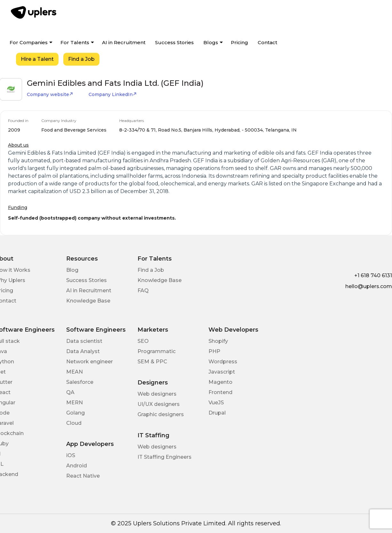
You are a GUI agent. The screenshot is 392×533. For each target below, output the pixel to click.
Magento (220, 382)
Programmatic (157, 351)
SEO (143, 341)
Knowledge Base (88, 301)
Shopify (218, 341)
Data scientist (84, 341)
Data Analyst (83, 351)
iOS (71, 455)
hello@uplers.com (369, 286)
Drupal (217, 413)
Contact (267, 42)
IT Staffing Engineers (165, 457)
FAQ (143, 291)
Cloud (74, 423)
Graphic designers (161, 414)
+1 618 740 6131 (373, 275)
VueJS (216, 403)
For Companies (29, 42)
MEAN (74, 372)
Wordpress (223, 362)
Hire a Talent (37, 59)
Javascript (222, 372)
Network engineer (90, 362)
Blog (72, 270)
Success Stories (174, 42)
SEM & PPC (152, 362)
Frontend (220, 392)
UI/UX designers (159, 404)
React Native (83, 476)
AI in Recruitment (124, 42)
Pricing (239, 42)
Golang (75, 413)
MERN (74, 403)
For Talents (75, 42)
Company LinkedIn (113, 94)
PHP (214, 351)
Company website (50, 94)
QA (70, 392)
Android (77, 466)
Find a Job (81, 59)
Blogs (211, 42)
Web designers (157, 394)
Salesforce (80, 382)
